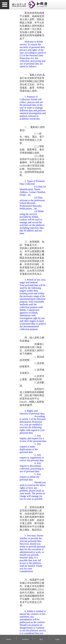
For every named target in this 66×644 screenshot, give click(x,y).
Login (57, 639)
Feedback (26, 639)
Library (8, 639)
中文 (41, 639)
